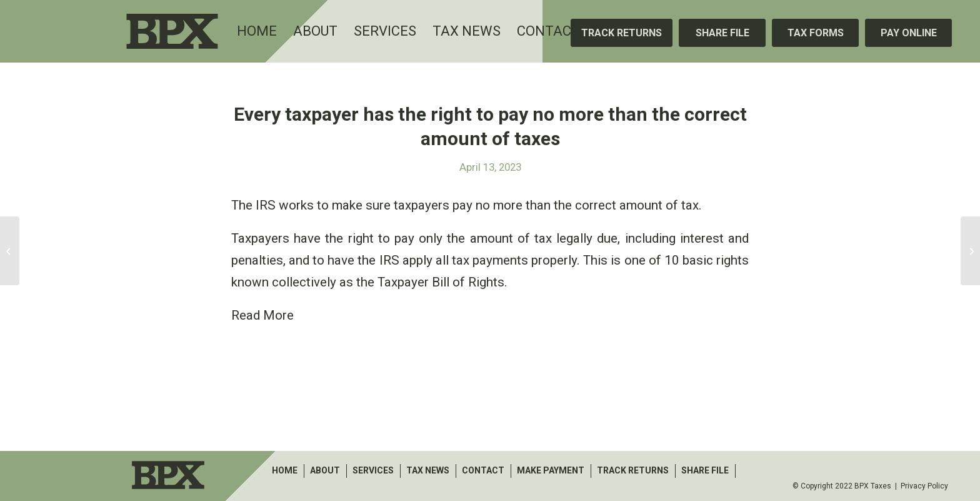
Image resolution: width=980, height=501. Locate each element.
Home (285, 470)
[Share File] (722, 33)
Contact (483, 470)
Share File (705, 470)
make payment (551, 470)
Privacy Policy (924, 486)
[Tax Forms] (815, 33)
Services (373, 470)
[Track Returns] (622, 33)
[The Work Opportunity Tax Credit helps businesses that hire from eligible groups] (970, 251)
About (325, 470)
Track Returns (633, 470)
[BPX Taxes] (203, 31)
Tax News (428, 470)
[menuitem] (257, 31)
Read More (262, 315)
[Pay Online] (908, 33)
